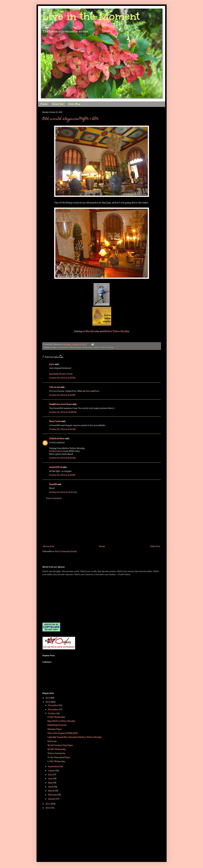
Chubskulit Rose (57, 438)
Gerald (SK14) (56, 467)
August (52, 770)
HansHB (53, 484)
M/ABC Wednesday (57, 749)
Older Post (155, 546)
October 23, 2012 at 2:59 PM (62, 475)
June (50, 778)
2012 (48, 702)
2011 (48, 804)
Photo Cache (55, 421)
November (53, 709)
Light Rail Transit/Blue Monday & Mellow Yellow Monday (75, 737)
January (52, 799)
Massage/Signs (54, 729)
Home (44, 104)
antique (53, 347)
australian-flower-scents (61, 374)
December (53, 705)
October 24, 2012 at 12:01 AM (63, 492)
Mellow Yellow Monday (117, 331)
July (50, 774)
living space (87, 347)
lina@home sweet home (61, 404)
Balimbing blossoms (57, 725)
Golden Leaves (56, 451)
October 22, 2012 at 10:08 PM (63, 412)
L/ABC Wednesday (56, 761)
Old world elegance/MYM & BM (70, 119)
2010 (48, 808)
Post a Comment (54, 498)
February (53, 795)
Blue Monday (92, 331)
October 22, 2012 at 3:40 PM (62, 395)
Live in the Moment (91, 16)
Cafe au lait (54, 387)
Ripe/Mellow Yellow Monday (61, 721)
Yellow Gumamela (56, 753)
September (54, 766)
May (50, 783)
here (88, 391)
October (52, 713)
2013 (48, 698)
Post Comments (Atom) (66, 551)
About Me (58, 104)
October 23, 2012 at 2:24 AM (62, 429)
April (51, 787)
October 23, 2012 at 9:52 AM (62, 458)
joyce (52, 364)
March (51, 791)
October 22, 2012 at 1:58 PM (62, 378)
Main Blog (74, 104)
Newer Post (49, 546)
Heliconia (52, 741)
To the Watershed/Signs (59, 757)
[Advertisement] (102, 522)
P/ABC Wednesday (56, 717)
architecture (63, 347)
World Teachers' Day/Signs (60, 745)
